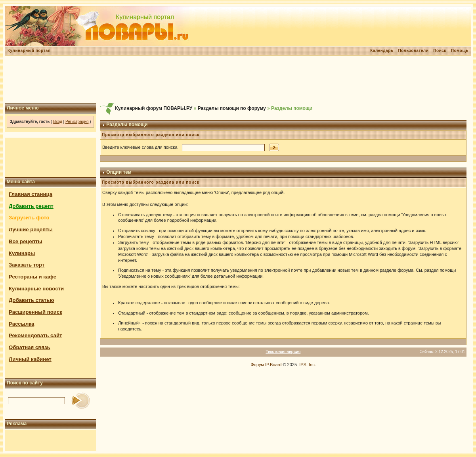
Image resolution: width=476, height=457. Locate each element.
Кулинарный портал (29, 51)
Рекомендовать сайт (35, 335)
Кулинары (22, 253)
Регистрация (77, 122)
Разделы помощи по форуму (232, 108)
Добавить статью (32, 300)
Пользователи (413, 51)
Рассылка (21, 324)
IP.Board (273, 365)
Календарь (382, 51)
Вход (58, 122)
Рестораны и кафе (32, 277)
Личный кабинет (30, 359)
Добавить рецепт (31, 206)
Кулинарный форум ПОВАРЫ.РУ (154, 108)
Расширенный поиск (35, 312)
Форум (257, 365)
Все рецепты (25, 241)
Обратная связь (30, 347)
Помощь (460, 51)
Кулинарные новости (36, 289)
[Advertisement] (238, 79)
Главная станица (31, 194)
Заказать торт (27, 265)
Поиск (440, 51)
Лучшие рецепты (31, 229)
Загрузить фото (29, 218)
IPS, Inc (307, 365)
